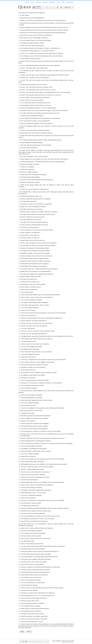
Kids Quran (52, 2)
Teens (59, 2)
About (33, 2)
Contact (27, 2)
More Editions (70, 2)
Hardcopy (45, 2)
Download (38, 2)
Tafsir (63, 2)
